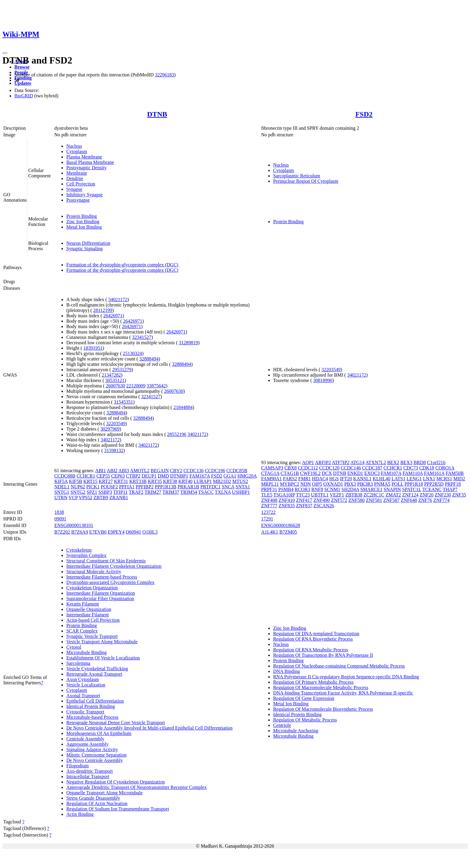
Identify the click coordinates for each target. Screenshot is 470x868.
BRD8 (420, 462)
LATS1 (398, 479)
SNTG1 (62, 492)
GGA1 (230, 476)
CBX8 (291, 468)
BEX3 (406, 462)
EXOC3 (372, 473)
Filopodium (77, 766)
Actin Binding (80, 814)
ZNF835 (287, 506)
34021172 (118, 299)
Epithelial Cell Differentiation (95, 701)
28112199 (103, 310)
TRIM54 (189, 492)
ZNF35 (459, 495)
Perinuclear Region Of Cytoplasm (306, 181)
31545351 (123, 402)
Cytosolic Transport (85, 712)
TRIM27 (153, 492)
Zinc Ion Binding (83, 222)
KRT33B (138, 481)
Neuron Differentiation (88, 243)
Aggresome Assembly (87, 744)
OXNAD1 (333, 484)
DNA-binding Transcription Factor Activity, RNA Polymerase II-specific (343, 693)
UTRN (61, 498)
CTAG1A (270, 473)
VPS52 (86, 498)
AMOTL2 (140, 471)
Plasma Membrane (84, 157)
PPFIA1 (127, 487)
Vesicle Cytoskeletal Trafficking (97, 669)
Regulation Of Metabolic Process (305, 720)
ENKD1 (355, 473)
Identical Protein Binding (91, 706)
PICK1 (93, 487)
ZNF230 (443, 495)
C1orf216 (436, 462)
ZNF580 (356, 500)
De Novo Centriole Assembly (95, 760)
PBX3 (350, 484)
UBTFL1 (320, 495)
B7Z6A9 (80, 532)
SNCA (228, 487)
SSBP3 (105, 492)
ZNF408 (269, 500)
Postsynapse (78, 200)
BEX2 (393, 462)
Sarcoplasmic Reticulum (297, 176)
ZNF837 (304, 506)
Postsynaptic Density (86, 168)
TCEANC (432, 489)
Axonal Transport (83, 696)
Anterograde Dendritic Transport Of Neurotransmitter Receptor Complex (136, 787)
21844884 (183, 407)
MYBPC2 (290, 484)
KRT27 (106, 481)
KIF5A (61, 481)
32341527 (142, 337)
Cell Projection (81, 184)
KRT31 (121, 481)
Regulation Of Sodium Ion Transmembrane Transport (118, 809)
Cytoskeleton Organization (92, 588)
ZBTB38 (354, 495)
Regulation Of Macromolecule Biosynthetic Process (323, 709)
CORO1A (445, 468)
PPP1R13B (165, 487)
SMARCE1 (371, 489)
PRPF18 (453, 484)
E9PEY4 (116, 532)
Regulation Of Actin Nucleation (97, 803)
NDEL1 (62, 487)
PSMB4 (286, 489)
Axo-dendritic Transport (89, 771)
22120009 (136, 386)
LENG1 (414, 479)
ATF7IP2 (341, 462)
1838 (59, 512)
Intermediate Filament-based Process (102, 577)
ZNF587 (391, 500)
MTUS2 (240, 481)
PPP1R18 (414, 484)
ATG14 (357, 462)
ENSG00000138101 (74, 525)
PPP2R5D (434, 484)
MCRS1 (444, 479)
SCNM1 (332, 489)
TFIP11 (120, 492)
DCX (327, 473)
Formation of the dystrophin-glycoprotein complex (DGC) (122, 265)
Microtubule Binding (86, 652)
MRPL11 (270, 484)
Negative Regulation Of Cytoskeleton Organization (116, 782)
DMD (163, 476)
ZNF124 (410, 495)
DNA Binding (286, 671)
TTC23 (303, 495)
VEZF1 (337, 495)
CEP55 (103, 476)
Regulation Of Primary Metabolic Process (313, 682)
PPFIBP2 (145, 487)
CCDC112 (308, 468)
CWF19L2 (310, 473)
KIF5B (76, 481)
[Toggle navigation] (5, 53)
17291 (267, 519)
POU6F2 (109, 487)
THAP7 (450, 489)
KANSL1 (362, 479)
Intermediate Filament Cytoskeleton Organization (114, 566)
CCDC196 (215, 471)
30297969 (110, 429)
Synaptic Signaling (84, 249)
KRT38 (170, 481)
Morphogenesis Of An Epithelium (99, 733)
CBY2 (176, 471)
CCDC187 (372, 468)
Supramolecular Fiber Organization (100, 598)
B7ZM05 (288, 532)
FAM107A (391, 473)
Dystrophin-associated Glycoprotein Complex (110, 582)
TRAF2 (136, 492)
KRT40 (185, 481)
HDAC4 (320, 479)
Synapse (74, 189)
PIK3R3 (365, 484)
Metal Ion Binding (84, 227)
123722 (268, 512)
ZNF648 (409, 500)
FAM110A (413, 473)
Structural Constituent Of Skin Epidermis (106, 561)
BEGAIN (160, 471)
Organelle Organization (89, 609)
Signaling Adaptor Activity (92, 750)
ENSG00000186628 (281, 525)
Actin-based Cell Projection (93, 620)
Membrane (77, 173)
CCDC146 (351, 468)
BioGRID (24, 96)
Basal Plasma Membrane (90, 162)
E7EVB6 (98, 532)
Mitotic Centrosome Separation (96, 755)
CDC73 (411, 468)
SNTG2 (78, 492)
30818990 (323, 380)
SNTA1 (243, 487)
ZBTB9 (101, 498)
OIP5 (317, 484)
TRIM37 (171, 492)
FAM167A (200, 476)
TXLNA (223, 492)
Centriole (282, 725)
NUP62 (78, 487)
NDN (306, 484)
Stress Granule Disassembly (93, 798)
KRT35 (155, 481)
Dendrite (75, 178)
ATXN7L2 (376, 462)
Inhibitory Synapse (84, 195)
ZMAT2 (393, 495)
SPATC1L (412, 489)
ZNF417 (304, 500)
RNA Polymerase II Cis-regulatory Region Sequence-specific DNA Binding (346, 677)
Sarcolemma (78, 663)
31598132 (114, 450)
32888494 (149, 359)
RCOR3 (302, 489)
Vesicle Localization (86, 685)
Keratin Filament (83, 604)
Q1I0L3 (150, 532)
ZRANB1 (119, 498)
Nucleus (74, 146)
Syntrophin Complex (86, 555)
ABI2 (112, 471)
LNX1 (429, 479)
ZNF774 (441, 500)
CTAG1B (290, 473)
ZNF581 (374, 500)
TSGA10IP (284, 495)
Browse (22, 67)
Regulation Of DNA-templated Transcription (316, 634)
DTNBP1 (179, 476)
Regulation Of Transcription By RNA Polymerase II (323, 655)
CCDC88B (65, 476)
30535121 (115, 380)
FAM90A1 (271, 479)
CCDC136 (194, 471)
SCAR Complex (82, 631)
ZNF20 (427, 495)
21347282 (111, 375)
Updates (23, 83)
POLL (397, 484)
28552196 (177, 434)
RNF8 (317, 489)
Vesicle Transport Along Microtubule (102, 642)
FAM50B (455, 473)
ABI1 (101, 471)
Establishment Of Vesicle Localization (103, 658)
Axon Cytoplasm (83, 679)
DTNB (157, 114)
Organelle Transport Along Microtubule (104, 793)
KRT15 (90, 481)
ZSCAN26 (324, 506)
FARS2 (290, 479)
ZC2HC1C (374, 495)
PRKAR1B (188, 487)
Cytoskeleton (79, 550)
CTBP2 (133, 476)
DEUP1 (149, 476)
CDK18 (427, 468)
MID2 (459, 479)
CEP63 (118, 476)
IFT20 (346, 479)
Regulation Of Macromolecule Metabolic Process (321, 687)
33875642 (156, 386)
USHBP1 (241, 492)
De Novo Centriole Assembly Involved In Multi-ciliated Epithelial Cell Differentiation (149, 728)
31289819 (189, 343)
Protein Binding (82, 216)
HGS (334, 479)
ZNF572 (339, 500)
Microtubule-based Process (92, 717)
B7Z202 (62, 532)
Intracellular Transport (88, 776)
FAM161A (434, 473)
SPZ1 (92, 492)
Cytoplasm (77, 151)
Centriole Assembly (85, 739)
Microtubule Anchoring (296, 731)
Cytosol (74, 647)
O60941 (133, 532)
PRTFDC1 (210, 487)
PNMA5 (382, 484)
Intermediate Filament (88, 615)
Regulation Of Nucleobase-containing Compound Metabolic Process (339, 666)
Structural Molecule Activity (94, 572)
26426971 (113, 316)
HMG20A (247, 476)
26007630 (115, 386)
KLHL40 (382, 479)
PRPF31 (269, 489)
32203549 (116, 424)
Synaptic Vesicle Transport (92, 636)
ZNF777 (269, 506)
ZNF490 (322, 500)
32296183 (165, 75)
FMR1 (305, 479)
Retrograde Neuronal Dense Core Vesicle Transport (116, 723)
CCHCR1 (86, 476)
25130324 (132, 353)
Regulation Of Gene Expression (304, 698)
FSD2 (364, 114)
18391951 (93, 348)
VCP (73, 498)
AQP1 (308, 462)
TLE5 (267, 495)
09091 (60, 519)
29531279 (122, 370)
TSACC (206, 492)
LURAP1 (203, 481)
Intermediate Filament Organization (101, 593)
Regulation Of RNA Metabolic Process (311, 650)
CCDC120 (329, 468)
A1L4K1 (270, 532)
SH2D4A (350, 489)
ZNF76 (425, 500)
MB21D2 (222, 481)
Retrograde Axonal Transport (94, 674)
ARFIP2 (323, 462)
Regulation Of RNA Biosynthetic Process (313, 639)
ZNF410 (287, 500)
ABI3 (124, 471)
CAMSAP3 (272, 468)
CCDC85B (237, 471)
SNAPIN (392, 489)
